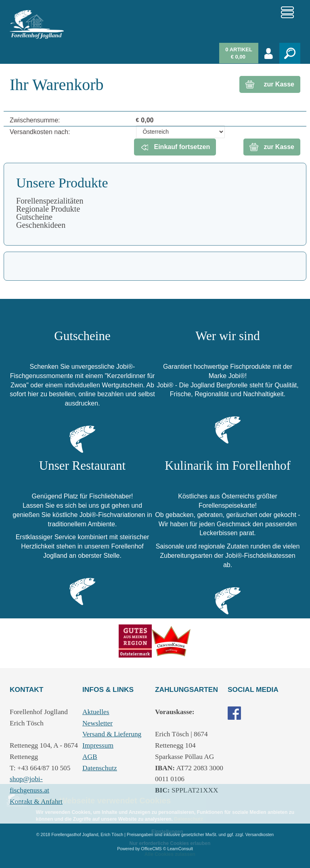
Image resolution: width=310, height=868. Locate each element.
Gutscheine (34, 217)
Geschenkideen (41, 225)
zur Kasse (279, 84)
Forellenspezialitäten (50, 201)
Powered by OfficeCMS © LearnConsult (155, 849)
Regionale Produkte (48, 209)
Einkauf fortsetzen (174, 147)
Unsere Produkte (62, 183)
